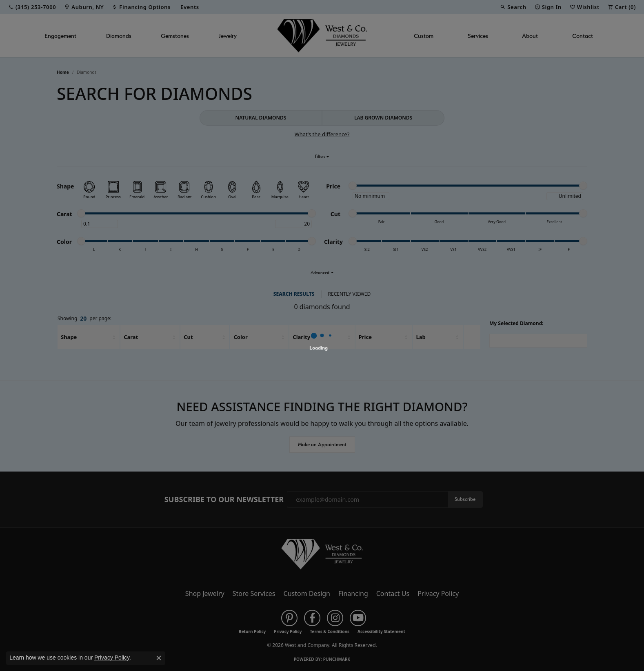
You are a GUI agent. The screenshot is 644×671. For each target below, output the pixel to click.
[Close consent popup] (159, 658)
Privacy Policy (112, 658)
